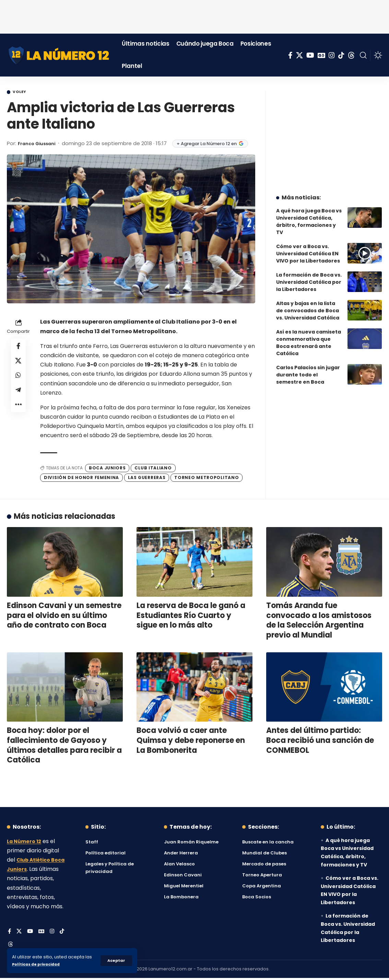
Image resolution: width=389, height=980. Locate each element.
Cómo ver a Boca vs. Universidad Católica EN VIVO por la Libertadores (308, 248)
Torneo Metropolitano (207, 479)
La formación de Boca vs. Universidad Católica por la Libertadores (309, 277)
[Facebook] (290, 55)
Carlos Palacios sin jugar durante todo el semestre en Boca (308, 370)
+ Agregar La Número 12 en (217, 145)
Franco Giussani (40, 144)
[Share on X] (19, 365)
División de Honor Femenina (81, 479)
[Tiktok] (341, 55)
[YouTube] (310, 55)
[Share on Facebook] (19, 348)
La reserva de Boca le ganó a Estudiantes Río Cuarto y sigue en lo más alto (191, 617)
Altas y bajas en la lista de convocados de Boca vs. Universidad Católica (308, 305)
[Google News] (321, 55)
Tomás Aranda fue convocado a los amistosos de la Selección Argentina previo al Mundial (319, 622)
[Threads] (351, 55)
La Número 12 (26, 842)
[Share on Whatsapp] (19, 381)
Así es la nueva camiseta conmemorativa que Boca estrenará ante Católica (309, 337)
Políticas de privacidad (40, 964)
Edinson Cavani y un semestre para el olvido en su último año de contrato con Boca (64, 617)
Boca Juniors (107, 469)
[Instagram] (332, 55)
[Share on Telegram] (19, 398)
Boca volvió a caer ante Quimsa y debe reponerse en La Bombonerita (191, 742)
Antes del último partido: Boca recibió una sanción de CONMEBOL (320, 742)
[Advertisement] (194, 15)
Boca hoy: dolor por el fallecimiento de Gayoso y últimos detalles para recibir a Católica (64, 746)
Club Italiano (153, 469)
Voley (23, 93)
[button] (116, 960)
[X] (299, 55)
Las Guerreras (147, 479)
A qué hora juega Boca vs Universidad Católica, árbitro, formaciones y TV (309, 216)
